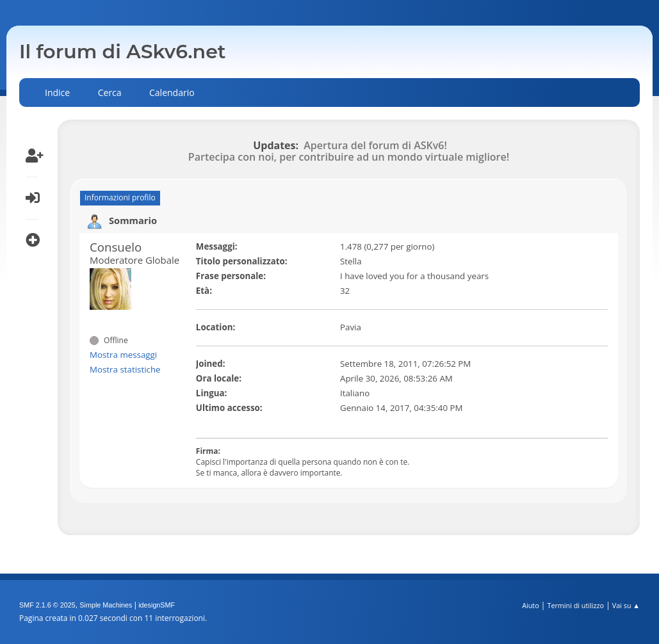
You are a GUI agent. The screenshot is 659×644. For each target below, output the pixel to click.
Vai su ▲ (626, 605)
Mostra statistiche (125, 369)
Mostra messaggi (123, 355)
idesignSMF (157, 605)
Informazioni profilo (120, 197)
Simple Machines (106, 605)
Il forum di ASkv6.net (123, 52)
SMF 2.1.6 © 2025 (47, 605)
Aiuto (530, 605)
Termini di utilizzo (575, 605)
